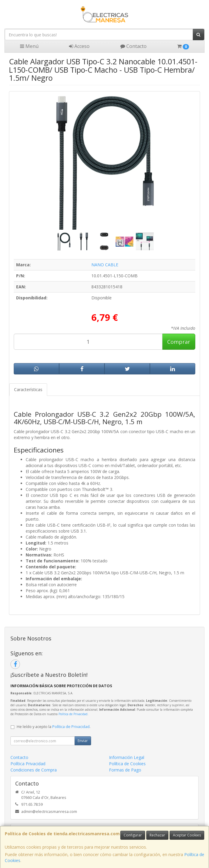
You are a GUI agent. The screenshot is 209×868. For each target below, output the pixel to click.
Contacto (133, 46)
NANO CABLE (105, 265)
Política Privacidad (28, 764)
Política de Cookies (127, 764)
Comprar (179, 342)
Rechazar (157, 835)
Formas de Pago (125, 770)
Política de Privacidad (73, 714)
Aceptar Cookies (187, 835)
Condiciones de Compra (34, 770)
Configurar (133, 835)
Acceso (79, 46)
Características (28, 389)
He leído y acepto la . (54, 727)
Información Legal (127, 757)
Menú (29, 46)
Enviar (83, 741)
